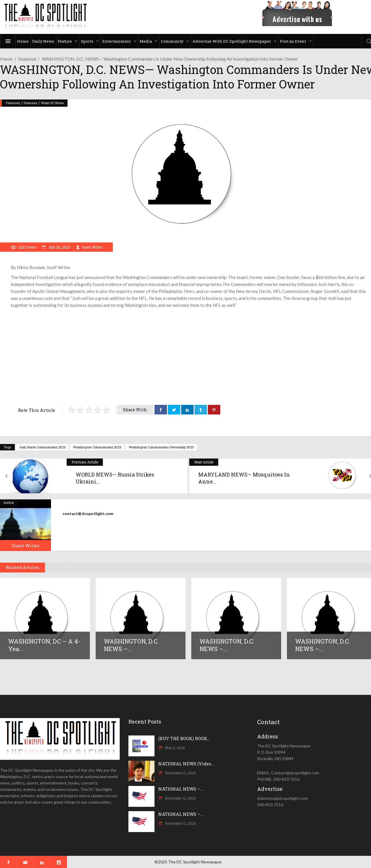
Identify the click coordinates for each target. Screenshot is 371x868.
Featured (27, 59)
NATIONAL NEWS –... (181, 789)
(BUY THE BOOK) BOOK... (184, 738)
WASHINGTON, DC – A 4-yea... (44, 645)
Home (6, 59)
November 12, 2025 (180, 773)
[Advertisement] (188, 352)
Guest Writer (92, 247)
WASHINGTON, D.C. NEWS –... (131, 645)
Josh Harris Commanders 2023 (42, 447)
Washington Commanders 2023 (97, 447)
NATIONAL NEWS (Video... (186, 764)
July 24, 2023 (59, 247)
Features (30, 103)
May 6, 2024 (174, 748)
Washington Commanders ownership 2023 (161, 447)
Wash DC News (52, 103)
